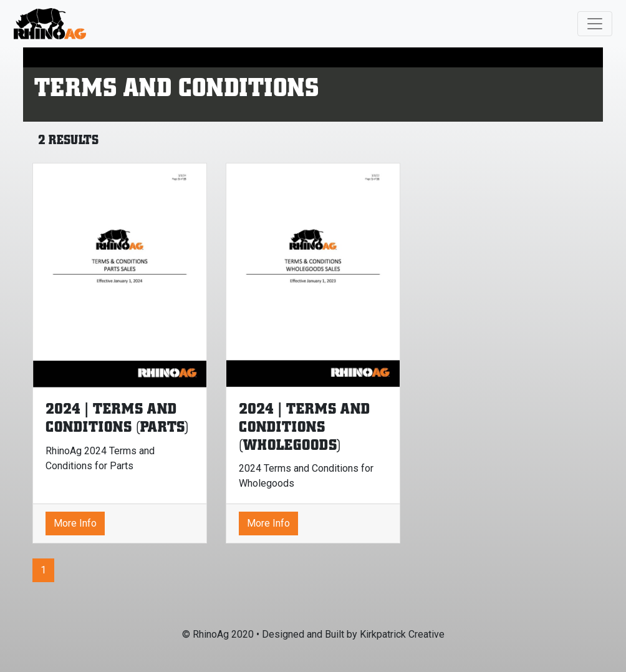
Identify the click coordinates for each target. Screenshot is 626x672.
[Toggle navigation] (595, 24)
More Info (75, 523)
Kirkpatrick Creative (402, 634)
